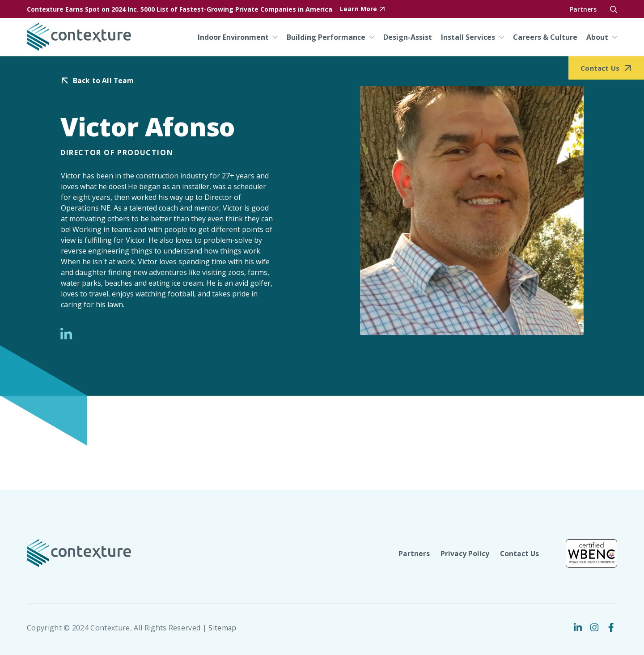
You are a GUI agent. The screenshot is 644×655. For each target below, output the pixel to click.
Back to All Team (104, 81)
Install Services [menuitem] (468, 37)
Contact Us (519, 554)
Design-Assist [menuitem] (408, 37)
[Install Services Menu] (500, 37)
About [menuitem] (597, 37)
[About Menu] (613, 37)
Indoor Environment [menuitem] (233, 37)
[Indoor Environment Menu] (273, 37)
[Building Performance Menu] (370, 37)
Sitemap (222, 628)
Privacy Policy (464, 554)
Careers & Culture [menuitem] (545, 37)
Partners (583, 9)
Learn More (358, 9)
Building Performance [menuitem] (326, 37)
